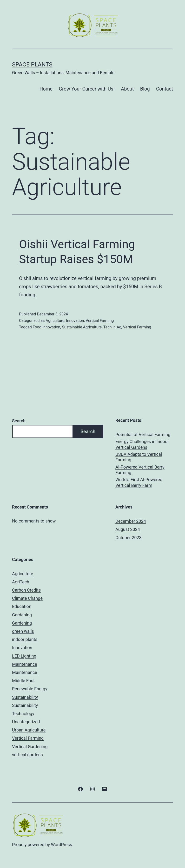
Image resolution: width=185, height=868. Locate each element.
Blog (145, 89)
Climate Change (27, 598)
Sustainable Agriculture (82, 327)
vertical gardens (27, 755)
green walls (23, 631)
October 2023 (128, 538)
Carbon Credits (26, 590)
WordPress (62, 845)
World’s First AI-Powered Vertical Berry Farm (139, 482)
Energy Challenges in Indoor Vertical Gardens (142, 444)
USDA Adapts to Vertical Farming (139, 457)
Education (22, 606)
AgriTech (21, 582)
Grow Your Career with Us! (87, 89)
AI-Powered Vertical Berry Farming (140, 470)
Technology (23, 714)
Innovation (75, 321)
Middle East (23, 681)
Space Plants (32, 65)
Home (46, 89)
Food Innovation (46, 327)
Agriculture (55, 321)
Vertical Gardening (30, 747)
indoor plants (25, 639)
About (127, 89)
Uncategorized (26, 722)
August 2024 (128, 529)
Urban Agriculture (29, 730)
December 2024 (131, 521)
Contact (165, 89)
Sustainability (25, 697)
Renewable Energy (30, 689)
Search (19, 421)
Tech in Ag (112, 327)
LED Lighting (24, 656)
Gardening (22, 615)
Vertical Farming (100, 321)
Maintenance (25, 664)
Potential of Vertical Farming (143, 434)
